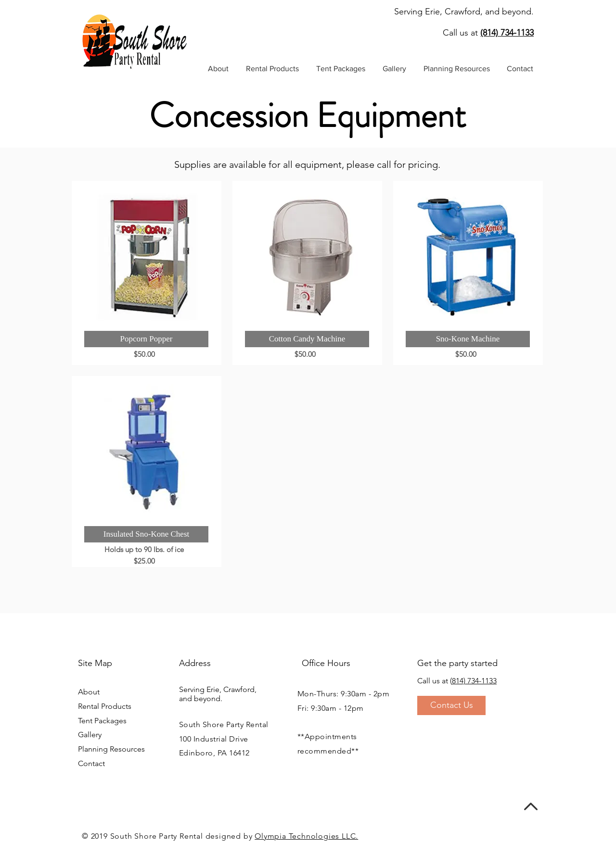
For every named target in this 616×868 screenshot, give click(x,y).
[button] (272, 69)
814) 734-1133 (474, 681)
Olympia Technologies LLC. (306, 836)
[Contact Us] (451, 705)
